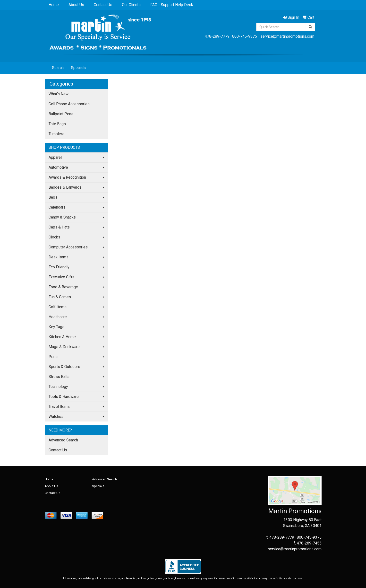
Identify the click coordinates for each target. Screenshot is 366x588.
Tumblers (56, 134)
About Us (76, 5)
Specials (78, 68)
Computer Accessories (68, 247)
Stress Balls (59, 377)
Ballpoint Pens (61, 114)
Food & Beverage (63, 287)
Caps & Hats (59, 227)
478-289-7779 (217, 36)
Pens (53, 357)
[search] (310, 27)
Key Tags (56, 327)
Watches (56, 417)
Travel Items (59, 407)
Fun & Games (60, 297)
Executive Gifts (61, 277)
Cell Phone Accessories (69, 104)
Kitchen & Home (62, 337)
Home (54, 5)
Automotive (58, 167)
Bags (53, 197)
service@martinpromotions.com (287, 36)
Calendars (57, 207)
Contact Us (103, 5)
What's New (59, 94)
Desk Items (59, 257)
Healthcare (58, 317)
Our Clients (131, 5)
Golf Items (58, 307)
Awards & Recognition (67, 177)
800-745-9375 (245, 36)
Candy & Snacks (62, 217)
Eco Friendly (59, 267)
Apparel (55, 157)
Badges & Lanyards (65, 187)
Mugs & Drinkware (64, 347)
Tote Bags (57, 124)
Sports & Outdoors (64, 367)
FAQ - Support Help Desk (172, 5)
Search (58, 68)
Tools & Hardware (64, 397)
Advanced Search (63, 440)
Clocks (54, 237)
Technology (58, 387)
